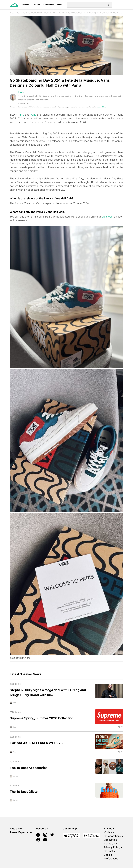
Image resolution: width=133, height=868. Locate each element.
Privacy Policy (112, 847)
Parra (21, 115)
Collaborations (112, 836)
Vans (33, 115)
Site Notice (110, 840)
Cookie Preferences (111, 857)
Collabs (36, 5)
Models (108, 832)
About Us (109, 844)
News (60, 5)
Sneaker (25, 5)
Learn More (102, 107)
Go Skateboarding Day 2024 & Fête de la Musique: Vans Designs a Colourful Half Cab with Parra (73, 13)
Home (13, 13)
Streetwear (49, 5)
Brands (108, 829)
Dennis (21, 92)
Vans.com (107, 217)
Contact (108, 851)
